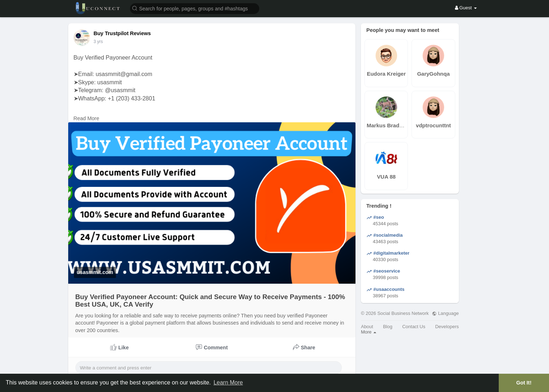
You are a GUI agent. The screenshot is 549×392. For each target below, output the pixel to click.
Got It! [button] (524, 383)
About (367, 327)
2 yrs (98, 42)
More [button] (369, 332)
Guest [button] (466, 8)
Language (445, 313)
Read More (87, 118)
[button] (195, 8)
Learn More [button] (228, 382)
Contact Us (414, 327)
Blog (388, 327)
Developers (447, 327)
